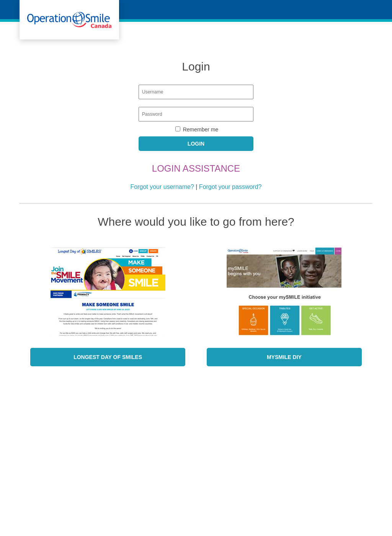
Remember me (201, 129)
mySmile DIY (284, 357)
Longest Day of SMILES (108, 357)
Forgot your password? (230, 187)
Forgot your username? (162, 187)
